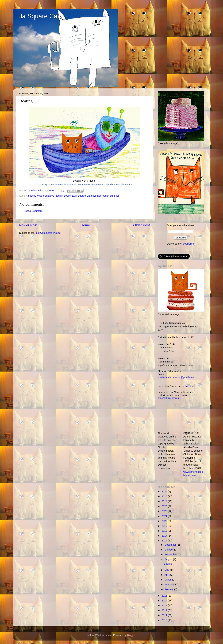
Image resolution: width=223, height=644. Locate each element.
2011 (165, 615)
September (171, 555)
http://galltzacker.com (169, 398)
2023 (165, 506)
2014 (165, 601)
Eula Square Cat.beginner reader (90, 196)
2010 (165, 620)
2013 (165, 605)
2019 (165, 526)
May (167, 570)
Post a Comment (33, 211)
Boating (168, 564)
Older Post (142, 225)
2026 (165, 492)
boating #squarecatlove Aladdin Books (49, 196)
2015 (165, 596)
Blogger (131, 635)
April (168, 575)
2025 (165, 496)
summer (115, 196)
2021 (165, 516)
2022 (165, 511)
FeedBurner (188, 244)
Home (85, 225)
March (168, 580)
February (170, 585)
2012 (165, 610)
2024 (165, 501)
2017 (165, 536)
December (171, 545)
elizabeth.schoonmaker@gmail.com (176, 377)
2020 (165, 521)
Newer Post (28, 225)
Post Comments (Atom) (48, 233)
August (169, 559)
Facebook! (190, 386)
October (169, 550)
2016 (165, 541)
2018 (165, 531)
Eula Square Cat (36, 16)
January (169, 589)
